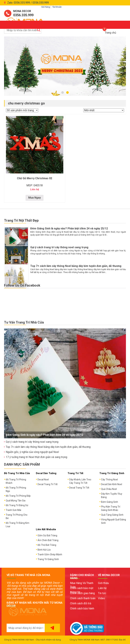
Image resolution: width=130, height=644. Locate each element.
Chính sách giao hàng (82, 593)
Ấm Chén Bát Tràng (48, 540)
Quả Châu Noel (109, 489)
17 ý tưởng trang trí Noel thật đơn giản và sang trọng (36, 457)
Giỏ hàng (46, 7)
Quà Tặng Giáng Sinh (112, 515)
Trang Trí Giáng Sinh (48, 559)
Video (101, 598)
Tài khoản (57, 7)
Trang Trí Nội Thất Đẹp (21, 220)
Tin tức (102, 593)
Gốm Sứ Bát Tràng (47, 535)
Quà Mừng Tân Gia (16, 501)
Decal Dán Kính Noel (112, 484)
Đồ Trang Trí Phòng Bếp (18, 496)
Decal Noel (43, 480)
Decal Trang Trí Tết (48, 484)
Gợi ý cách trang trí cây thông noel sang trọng (59, 247)
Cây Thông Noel (109, 480)
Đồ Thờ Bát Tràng (47, 545)
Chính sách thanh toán (83, 598)
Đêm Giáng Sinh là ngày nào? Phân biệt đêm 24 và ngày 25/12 (69, 228)
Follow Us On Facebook (22, 285)
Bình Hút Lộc (44, 550)
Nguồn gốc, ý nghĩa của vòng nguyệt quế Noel (32, 452)
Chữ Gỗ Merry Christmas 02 (35, 178)
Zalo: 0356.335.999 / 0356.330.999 (28, 3)
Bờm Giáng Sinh (110, 502)
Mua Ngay (35, 198)
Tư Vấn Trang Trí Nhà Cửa (24, 322)
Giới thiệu (103, 583)
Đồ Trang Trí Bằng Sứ (17, 505)
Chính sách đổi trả (81, 603)
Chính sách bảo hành (82, 608)
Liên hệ (102, 588)
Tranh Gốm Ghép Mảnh (50, 554)
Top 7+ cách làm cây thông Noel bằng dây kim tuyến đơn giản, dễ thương (76, 266)
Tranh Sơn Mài (13, 510)
